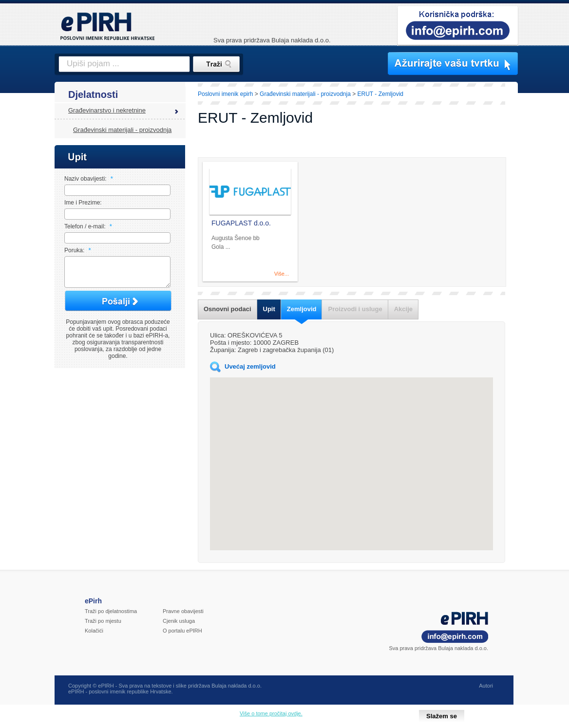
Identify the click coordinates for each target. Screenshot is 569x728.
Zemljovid (302, 309)
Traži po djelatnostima (111, 611)
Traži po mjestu (103, 621)
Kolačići (94, 631)
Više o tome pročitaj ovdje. (271, 713)
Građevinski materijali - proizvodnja (122, 130)
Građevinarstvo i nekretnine (107, 110)
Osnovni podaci (228, 309)
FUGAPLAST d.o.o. (241, 223)
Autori (486, 686)
